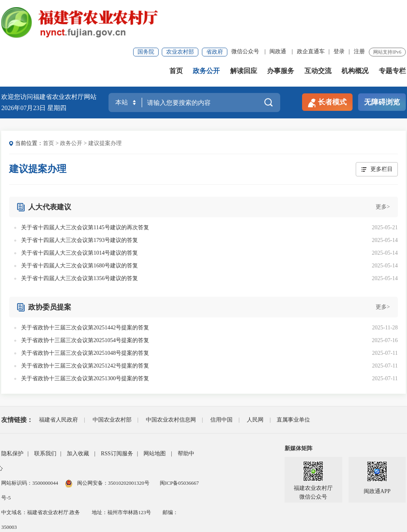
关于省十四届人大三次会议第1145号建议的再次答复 (85, 188)
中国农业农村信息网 (171, 380)
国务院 (146, 10)
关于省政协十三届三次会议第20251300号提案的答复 (85, 339)
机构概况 (355, 32)
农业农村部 (180, 10)
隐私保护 (12, 414)
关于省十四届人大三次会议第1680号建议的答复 (79, 226)
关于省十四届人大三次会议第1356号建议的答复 (79, 239)
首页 (176, 32)
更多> (383, 167)
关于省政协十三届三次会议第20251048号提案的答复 (85, 314)
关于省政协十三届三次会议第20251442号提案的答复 (85, 288)
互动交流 (318, 32)
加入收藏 (78, 414)
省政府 (215, 10)
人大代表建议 (50, 168)
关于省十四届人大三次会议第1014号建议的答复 (79, 214)
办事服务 (281, 32)
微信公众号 (245, 10)
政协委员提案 (50, 268)
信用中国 (221, 380)
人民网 (255, 380)
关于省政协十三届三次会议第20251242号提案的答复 (85, 326)
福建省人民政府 (58, 380)
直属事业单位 (293, 380)
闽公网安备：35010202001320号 (114, 444)
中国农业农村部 (112, 380)
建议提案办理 (105, 104)
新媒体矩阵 (298, 409)
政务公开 (206, 32)
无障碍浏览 (382, 63)
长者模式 (327, 63)
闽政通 (278, 10)
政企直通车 (311, 10)
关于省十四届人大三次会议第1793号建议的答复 (79, 201)
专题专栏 (392, 32)
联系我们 (45, 414)
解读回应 (244, 32)
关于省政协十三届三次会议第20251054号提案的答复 (85, 301)
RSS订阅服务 (117, 414)
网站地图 (155, 414)
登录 (339, 10)
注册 (359, 10)
